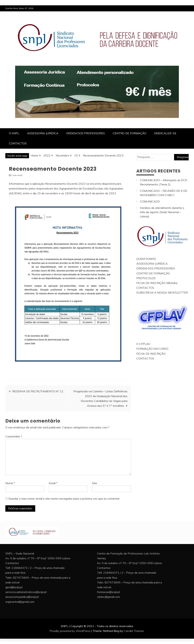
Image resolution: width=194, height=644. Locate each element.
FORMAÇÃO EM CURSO (152, 349)
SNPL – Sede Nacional (20, 553)
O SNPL (14, 133)
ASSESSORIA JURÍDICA (43, 133)
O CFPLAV (143, 344)
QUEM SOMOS (146, 259)
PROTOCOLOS (146, 278)
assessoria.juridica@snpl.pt (22, 597)
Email (53, 483)
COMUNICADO (150, 201)
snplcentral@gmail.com (20, 602)
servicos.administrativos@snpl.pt (26, 592)
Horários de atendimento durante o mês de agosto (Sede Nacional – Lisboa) (162, 212)
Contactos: (12, 563)
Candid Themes (134, 631)
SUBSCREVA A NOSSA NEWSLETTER (162, 293)
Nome (10, 483)
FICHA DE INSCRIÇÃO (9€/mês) (157, 283)
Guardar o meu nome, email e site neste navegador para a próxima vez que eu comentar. (64, 499)
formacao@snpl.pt (109, 592)
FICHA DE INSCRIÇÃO (151, 354)
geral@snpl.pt (14, 587)
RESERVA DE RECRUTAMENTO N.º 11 (38, 391)
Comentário (14, 436)
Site (95, 483)
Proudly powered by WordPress (70, 631)
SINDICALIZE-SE (165, 133)
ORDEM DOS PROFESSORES (86, 133)
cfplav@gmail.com (108, 597)
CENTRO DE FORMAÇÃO (129, 133)
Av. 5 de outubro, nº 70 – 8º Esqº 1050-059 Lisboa (38, 558)
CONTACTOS (18, 143)
